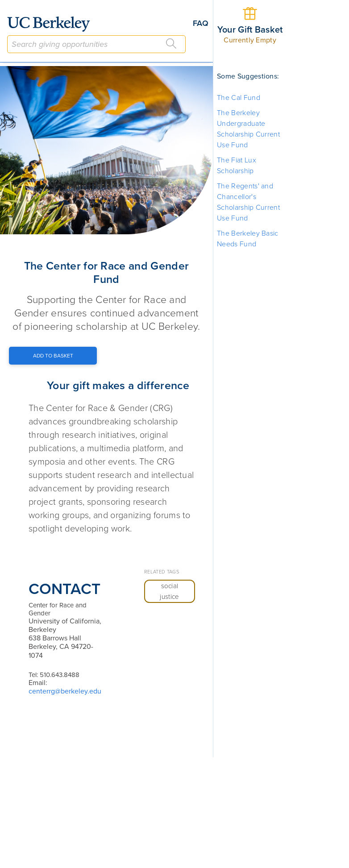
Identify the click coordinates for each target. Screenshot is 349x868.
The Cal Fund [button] (239, 98)
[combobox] (96, 44)
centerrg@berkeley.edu (65, 691)
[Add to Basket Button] (53, 356)
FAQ (201, 23)
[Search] (171, 44)
